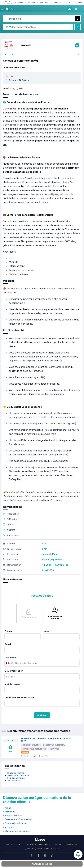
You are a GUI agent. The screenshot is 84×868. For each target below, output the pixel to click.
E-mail (8, 644)
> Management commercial (16, 831)
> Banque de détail (12, 816)
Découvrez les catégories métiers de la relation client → (37, 800)
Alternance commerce (18, 775)
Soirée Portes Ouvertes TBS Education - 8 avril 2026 (46, 740)
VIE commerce (14, 781)
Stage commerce (16, 773)
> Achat (7, 808)
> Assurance (9, 812)
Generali (26, 45)
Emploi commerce (16, 778)
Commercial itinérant (14, 68)
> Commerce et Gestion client (18, 819)
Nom (46, 631)
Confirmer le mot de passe (19, 697)
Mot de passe (12, 684)
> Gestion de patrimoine (15, 823)
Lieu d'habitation (14, 671)
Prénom (9, 631)
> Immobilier (9, 827)
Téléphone (10, 658)
